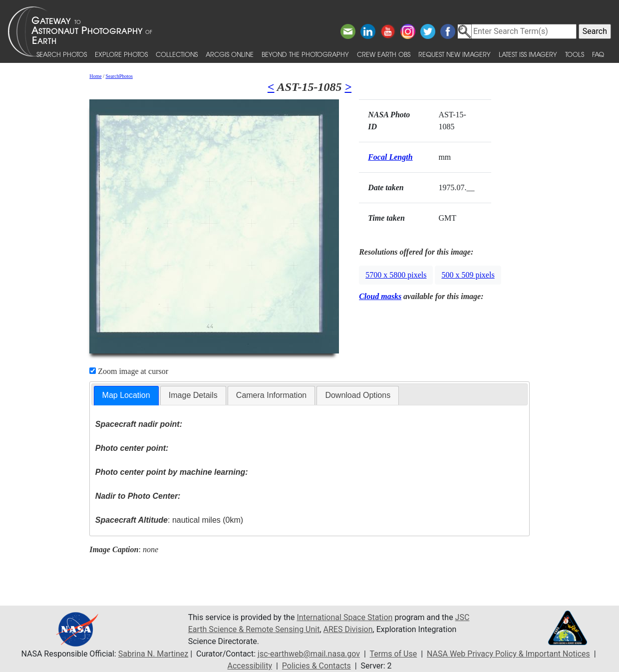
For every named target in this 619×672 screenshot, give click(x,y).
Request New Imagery (455, 54)
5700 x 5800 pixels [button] (396, 275)
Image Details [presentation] (193, 395)
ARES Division (348, 629)
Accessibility (250, 666)
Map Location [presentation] (126, 395)
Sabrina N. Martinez (153, 654)
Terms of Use (394, 654)
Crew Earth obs (384, 54)
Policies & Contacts (316, 666)
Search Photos (62, 54)
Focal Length (390, 157)
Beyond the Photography (305, 54)
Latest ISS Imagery (528, 54)
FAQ (598, 54)
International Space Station (344, 617)
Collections (177, 54)
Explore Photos (121, 54)
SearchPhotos (119, 76)
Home (95, 76)
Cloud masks (380, 296)
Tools (575, 54)
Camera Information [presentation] (271, 395)
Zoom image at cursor (129, 371)
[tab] (126, 396)
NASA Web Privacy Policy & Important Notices (508, 654)
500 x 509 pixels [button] (468, 275)
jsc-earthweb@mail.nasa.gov (309, 654)
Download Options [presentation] (358, 395)
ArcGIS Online (230, 54)
